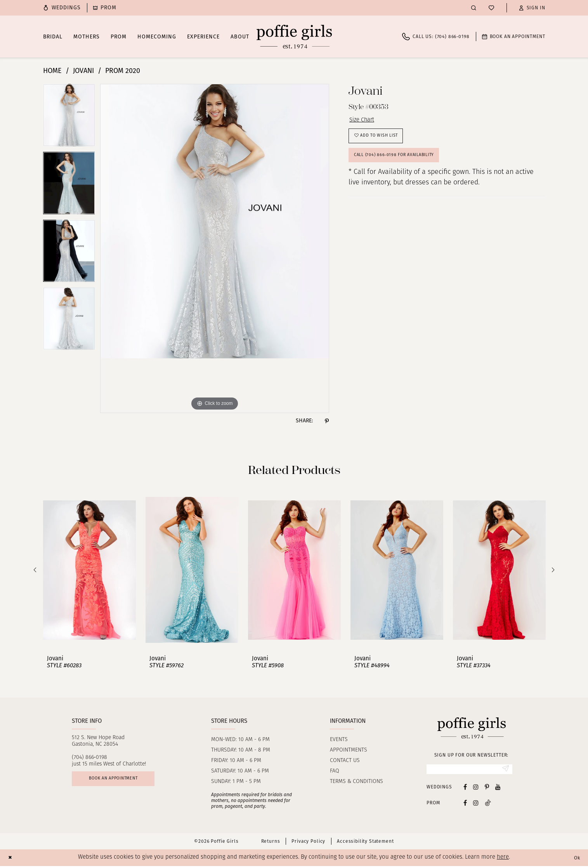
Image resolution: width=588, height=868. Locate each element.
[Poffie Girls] (294, 36)
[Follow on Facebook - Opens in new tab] (465, 805)
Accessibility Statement (365, 844)
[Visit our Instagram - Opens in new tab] (476, 789)
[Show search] (474, 8)
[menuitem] (62, 8)
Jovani (83, 71)
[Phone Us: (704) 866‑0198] (436, 36)
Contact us (345, 761)
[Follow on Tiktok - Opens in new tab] (488, 805)
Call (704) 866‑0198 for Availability (403, 164)
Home (52, 71)
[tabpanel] (69, 118)
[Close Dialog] (11, 860)
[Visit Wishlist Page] (491, 8)
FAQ (335, 771)
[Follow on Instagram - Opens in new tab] (476, 805)
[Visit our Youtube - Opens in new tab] (498, 789)
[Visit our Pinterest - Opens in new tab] (487, 789)
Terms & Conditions (356, 782)
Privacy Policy (308, 844)
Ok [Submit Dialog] (576, 860)
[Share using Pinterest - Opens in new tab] (327, 421)
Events (339, 740)
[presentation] (89, 570)
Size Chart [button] (365, 121)
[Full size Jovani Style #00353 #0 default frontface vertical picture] (215, 248)
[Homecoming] (105, 8)
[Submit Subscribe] (504, 770)
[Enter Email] (469, 770)
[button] (532, 8)
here (503, 860)
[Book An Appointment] (514, 36)
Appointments (349, 750)
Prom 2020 (123, 71)
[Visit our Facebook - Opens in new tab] (465, 789)
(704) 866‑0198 (89, 758)
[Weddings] (62, 8)
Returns (271, 844)
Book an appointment (123, 781)
